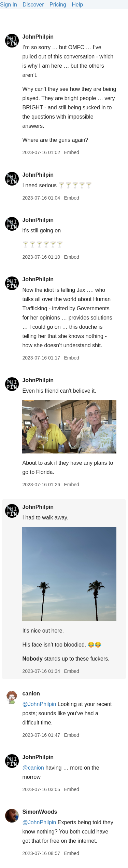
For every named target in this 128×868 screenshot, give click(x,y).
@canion (33, 768)
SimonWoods (40, 812)
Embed (71, 152)
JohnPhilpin (38, 37)
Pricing (58, 5)
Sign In (9, 5)
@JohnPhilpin (39, 704)
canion (31, 694)
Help (77, 5)
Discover (33, 5)
